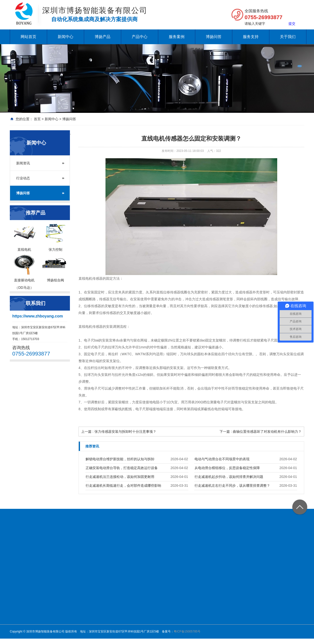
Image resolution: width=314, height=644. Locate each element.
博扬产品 (103, 37)
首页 (37, 119)
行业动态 (23, 178)
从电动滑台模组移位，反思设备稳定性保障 (227, 468)
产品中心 (140, 37)
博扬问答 (214, 37)
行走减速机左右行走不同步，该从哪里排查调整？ (232, 486)
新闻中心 (65, 37)
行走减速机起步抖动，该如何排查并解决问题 (229, 477)
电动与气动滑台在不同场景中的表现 (222, 459)
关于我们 (288, 37)
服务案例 (177, 37)
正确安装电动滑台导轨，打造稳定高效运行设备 (122, 468)
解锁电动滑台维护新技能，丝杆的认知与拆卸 (120, 459)
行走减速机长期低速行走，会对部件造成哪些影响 (123, 486)
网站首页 (28, 37)
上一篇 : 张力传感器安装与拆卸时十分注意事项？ (119, 432)
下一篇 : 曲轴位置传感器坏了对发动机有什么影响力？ (261, 432)
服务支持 (251, 37)
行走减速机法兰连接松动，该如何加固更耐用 (120, 477)
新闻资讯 (23, 163)
